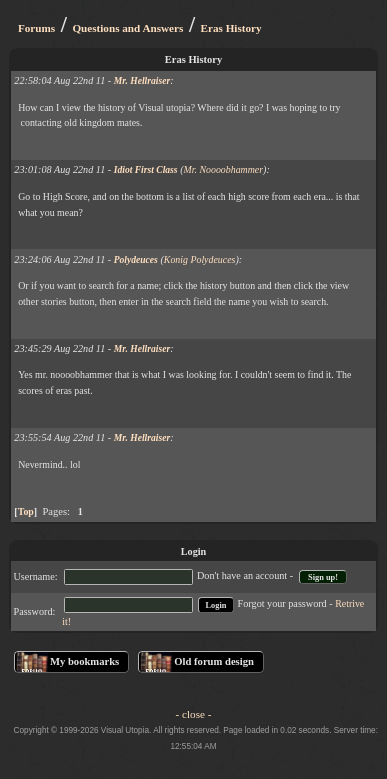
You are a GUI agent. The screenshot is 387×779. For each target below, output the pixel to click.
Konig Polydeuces (200, 259)
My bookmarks (84, 661)
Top (26, 511)
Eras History (231, 28)
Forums (36, 28)
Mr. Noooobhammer (224, 169)
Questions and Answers (127, 28)
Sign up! (323, 576)
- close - (194, 714)
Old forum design (214, 661)
